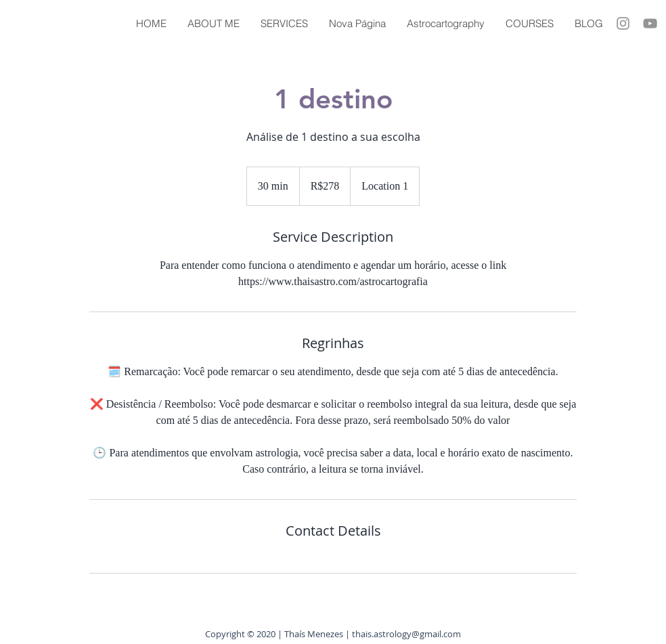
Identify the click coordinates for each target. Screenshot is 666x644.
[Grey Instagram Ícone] (623, 23)
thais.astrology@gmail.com (406, 634)
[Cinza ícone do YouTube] (650, 23)
